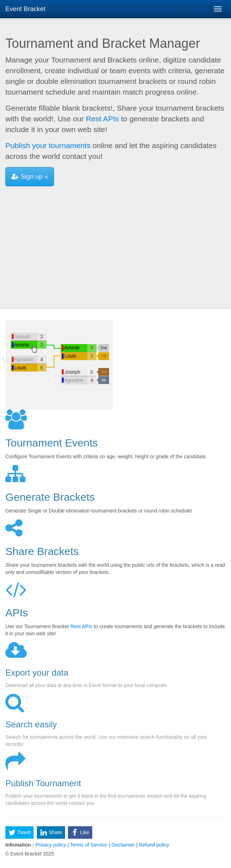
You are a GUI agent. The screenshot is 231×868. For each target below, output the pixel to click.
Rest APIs (102, 119)
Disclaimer (123, 845)
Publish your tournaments (48, 145)
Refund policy (153, 845)
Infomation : (20, 845)
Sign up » (30, 177)
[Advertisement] (115, 245)
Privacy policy (51, 845)
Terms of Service (89, 845)
